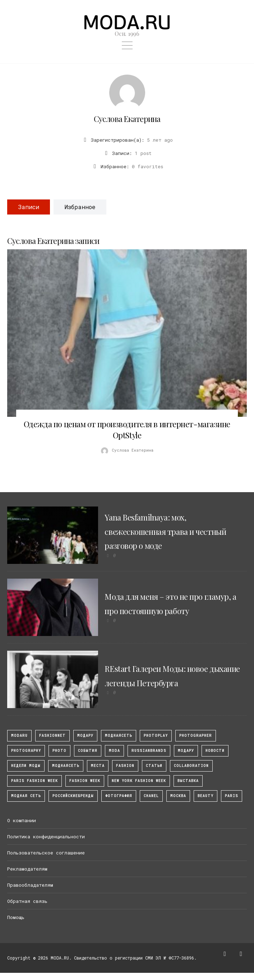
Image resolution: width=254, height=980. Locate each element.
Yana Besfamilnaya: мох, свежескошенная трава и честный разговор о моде (165, 531)
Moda (114, 751)
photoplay (156, 736)
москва (178, 796)
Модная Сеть (26, 796)
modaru (19, 736)
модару (85, 736)
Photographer (196, 736)
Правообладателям (30, 885)
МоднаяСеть (119, 736)
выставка (188, 781)
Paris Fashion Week (34, 781)
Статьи (154, 766)
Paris (232, 796)
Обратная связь (27, 901)
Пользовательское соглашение (46, 853)
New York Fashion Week (139, 781)
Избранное (80, 207)
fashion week (85, 781)
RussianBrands (149, 751)
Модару (186, 751)
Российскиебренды (73, 796)
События (88, 751)
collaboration (191, 766)
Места (98, 766)
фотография (119, 796)
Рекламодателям (27, 869)
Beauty (205, 796)
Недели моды (26, 766)
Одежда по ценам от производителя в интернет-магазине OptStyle (127, 430)
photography (26, 751)
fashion (125, 766)
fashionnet (52, 736)
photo (59, 751)
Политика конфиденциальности (46, 837)
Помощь (16, 917)
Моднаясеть (66, 766)
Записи (29, 207)
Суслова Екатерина (127, 119)
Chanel (151, 796)
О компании (22, 820)
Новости (215, 751)
